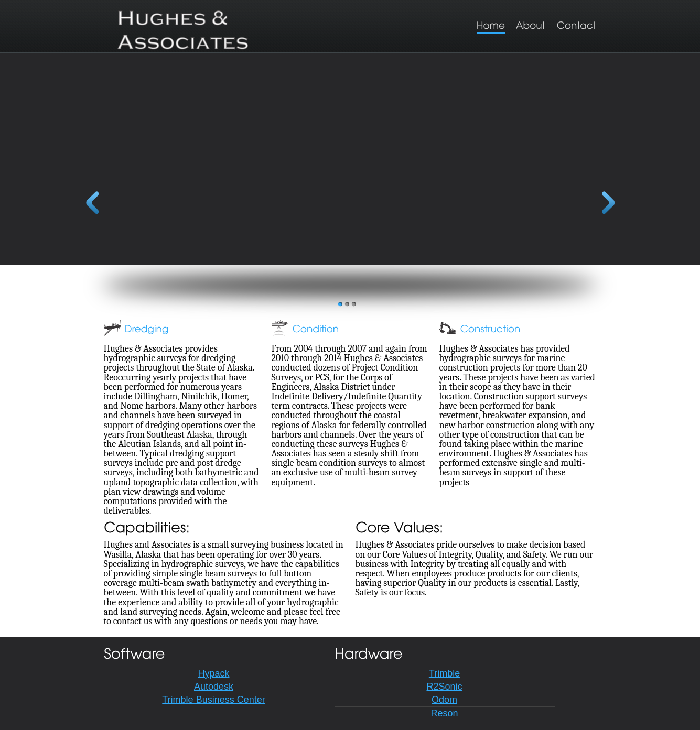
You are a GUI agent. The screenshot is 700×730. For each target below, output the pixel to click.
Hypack (213, 673)
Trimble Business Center (213, 700)
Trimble (444, 673)
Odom (444, 700)
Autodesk (214, 687)
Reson (444, 713)
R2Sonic (444, 687)
